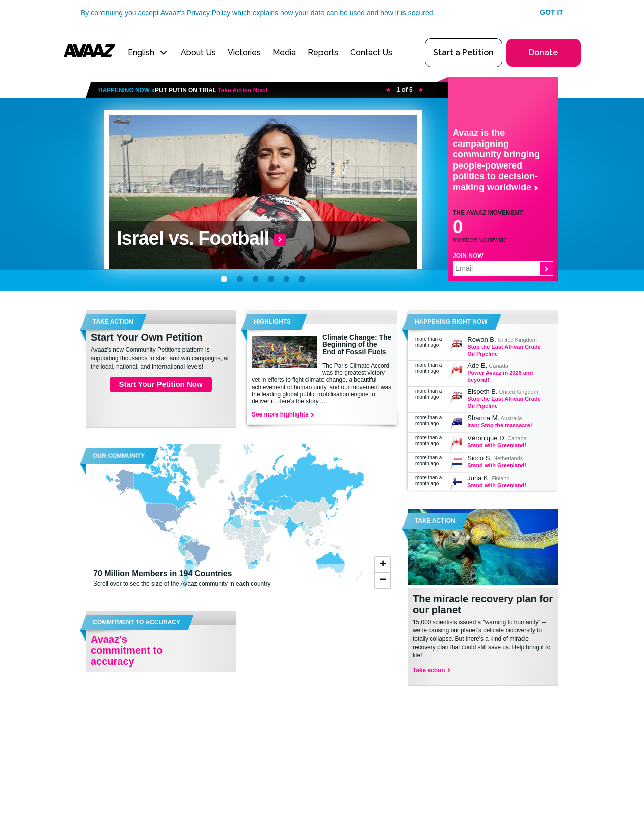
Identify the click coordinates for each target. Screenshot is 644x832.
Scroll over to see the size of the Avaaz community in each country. (224, 578)
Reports (323, 53)
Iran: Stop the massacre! (500, 425)
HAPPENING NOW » (183, 90)
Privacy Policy (209, 13)
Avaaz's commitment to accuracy (127, 650)
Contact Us (371, 53)
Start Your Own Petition (147, 337)
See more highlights (283, 414)
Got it (552, 12)
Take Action (435, 521)
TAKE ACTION (113, 322)
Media (284, 53)
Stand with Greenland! (497, 445)
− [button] (383, 580)
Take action (431, 670)
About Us (198, 53)
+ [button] (383, 565)
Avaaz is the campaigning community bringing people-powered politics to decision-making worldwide (496, 160)
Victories (244, 53)
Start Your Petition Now (160, 384)
